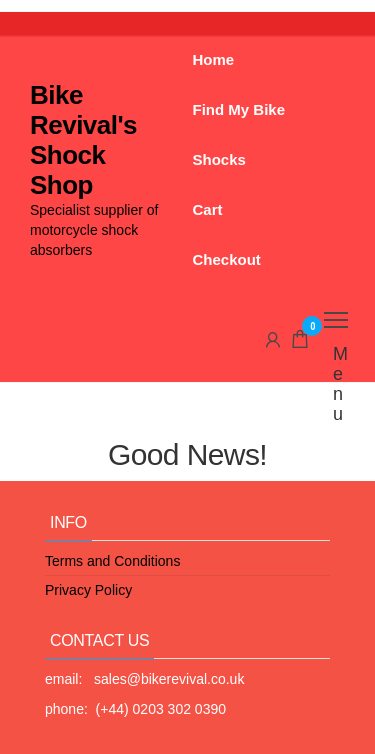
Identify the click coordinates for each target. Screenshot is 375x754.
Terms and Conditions (112, 561)
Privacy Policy (88, 590)
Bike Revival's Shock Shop (83, 140)
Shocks (219, 159)
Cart (208, 209)
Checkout (227, 259)
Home (214, 59)
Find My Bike (239, 109)
